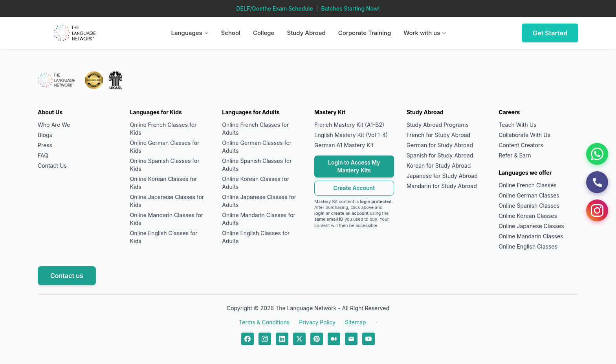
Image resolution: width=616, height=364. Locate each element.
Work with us (425, 33)
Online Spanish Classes (529, 206)
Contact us (67, 276)
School (231, 33)
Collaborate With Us (524, 135)
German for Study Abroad (440, 145)
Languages (190, 33)
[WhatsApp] (597, 154)
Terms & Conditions (264, 322)
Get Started (550, 33)
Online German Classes (529, 195)
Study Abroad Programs (438, 125)
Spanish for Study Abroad (440, 155)
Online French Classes (527, 185)
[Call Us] (597, 182)
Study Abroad (306, 33)
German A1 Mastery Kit (344, 145)
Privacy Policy (317, 322)
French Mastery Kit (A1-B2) (349, 125)
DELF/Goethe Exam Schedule (274, 8)
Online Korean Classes (528, 216)
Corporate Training (365, 33)
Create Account (354, 188)
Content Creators (521, 145)
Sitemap (356, 322)
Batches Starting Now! (350, 8)
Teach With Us (517, 125)
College (264, 33)
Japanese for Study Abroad (442, 176)
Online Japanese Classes (531, 226)
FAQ (43, 155)
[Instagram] (597, 210)
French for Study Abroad (438, 135)
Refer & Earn (515, 155)
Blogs (45, 135)
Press (45, 145)
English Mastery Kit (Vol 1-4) (351, 135)
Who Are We (54, 125)
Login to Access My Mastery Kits (354, 166)
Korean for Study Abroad (439, 166)
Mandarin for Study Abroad (442, 186)
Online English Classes (528, 246)
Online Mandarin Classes (531, 236)
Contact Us (52, 166)
